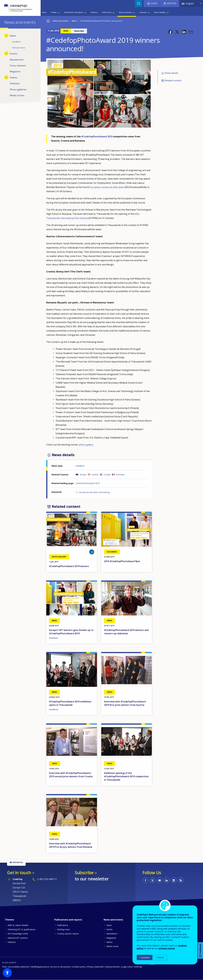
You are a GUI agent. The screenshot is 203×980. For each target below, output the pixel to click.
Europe (83, 475)
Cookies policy (79, 967)
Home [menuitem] (44, 12)
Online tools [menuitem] (107, 12)
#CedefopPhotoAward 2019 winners (69, 566)
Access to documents (61, 967)
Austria (95, 475)
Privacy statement (96, 967)
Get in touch (19, 873)
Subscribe (84, 873)
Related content (173, 80)
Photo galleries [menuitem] (18, 89)
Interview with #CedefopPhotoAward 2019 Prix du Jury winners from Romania (71, 845)
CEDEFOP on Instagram (174, 880)
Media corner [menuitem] (17, 95)
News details (171, 73)
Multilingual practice (40, 967)
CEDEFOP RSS (181, 880)
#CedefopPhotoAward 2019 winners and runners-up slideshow (126, 632)
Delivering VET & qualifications (22, 929)
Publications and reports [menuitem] (74, 12)
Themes (10, 920)
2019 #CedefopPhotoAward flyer (122, 561)
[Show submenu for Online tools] (113, 12)
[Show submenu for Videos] (6, 77)
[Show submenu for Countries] (149, 12)
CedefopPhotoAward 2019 (88, 483)
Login (154, 3)
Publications (63, 925)
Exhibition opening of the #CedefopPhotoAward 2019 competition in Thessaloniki (126, 776)
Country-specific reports (68, 934)
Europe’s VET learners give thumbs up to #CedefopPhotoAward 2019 (71, 632)
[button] (170, 32)
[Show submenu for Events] (6, 53)
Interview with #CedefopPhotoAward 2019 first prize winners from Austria (125, 703)
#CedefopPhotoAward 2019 (97, 136)
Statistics (12, 942)
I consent (145, 957)
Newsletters (112, 934)
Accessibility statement (19, 967)
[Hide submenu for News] (6, 36)
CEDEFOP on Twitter (153, 880)
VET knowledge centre (18, 934)
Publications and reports (68, 920)
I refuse (160, 957)
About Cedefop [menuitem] (160, 12)
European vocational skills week (107, 187)
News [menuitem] (13, 36)
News (74, 21)
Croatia (107, 475)
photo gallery (86, 445)
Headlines (80, 466)
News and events (61, 21)
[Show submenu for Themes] (59, 12)
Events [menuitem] (14, 54)
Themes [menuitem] (54, 12)
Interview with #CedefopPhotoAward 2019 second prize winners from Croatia (71, 775)
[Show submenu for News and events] (134, 12)
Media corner (112, 946)
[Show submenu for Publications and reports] (85, 12)
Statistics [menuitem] (94, 12)
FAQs (5, 967)
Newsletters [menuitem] (17, 60)
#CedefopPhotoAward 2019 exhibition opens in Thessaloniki (70, 703)
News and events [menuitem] (125, 12)
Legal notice (127, 967)
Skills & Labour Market (18, 925)
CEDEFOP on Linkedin (167, 880)
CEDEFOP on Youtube (160, 880)
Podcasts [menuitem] (15, 83)
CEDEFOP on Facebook (145, 880)
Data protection (113, 967)
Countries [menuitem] (143, 12)
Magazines (111, 938)
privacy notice (167, 948)
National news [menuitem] (19, 48)
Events (109, 929)
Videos (109, 942)
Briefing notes (64, 929)
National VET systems (18, 938)
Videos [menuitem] (14, 78)
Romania (120, 475)
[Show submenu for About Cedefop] (167, 12)
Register (171, 3)
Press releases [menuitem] (18, 66)
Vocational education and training (94, 492)
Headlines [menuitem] (17, 42)
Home (48, 20)
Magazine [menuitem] (15, 71)
